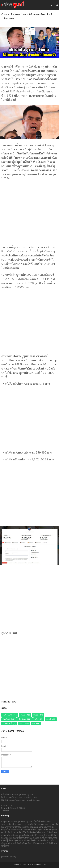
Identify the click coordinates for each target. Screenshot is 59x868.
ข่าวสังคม (22, 719)
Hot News (7, 715)
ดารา (21, 724)
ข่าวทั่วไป (6, 719)
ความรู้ (48, 719)
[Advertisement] (29, 212)
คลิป (36, 719)
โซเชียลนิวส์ (7, 724)
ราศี (34, 724)
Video (23, 715)
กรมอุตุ (36, 715)
